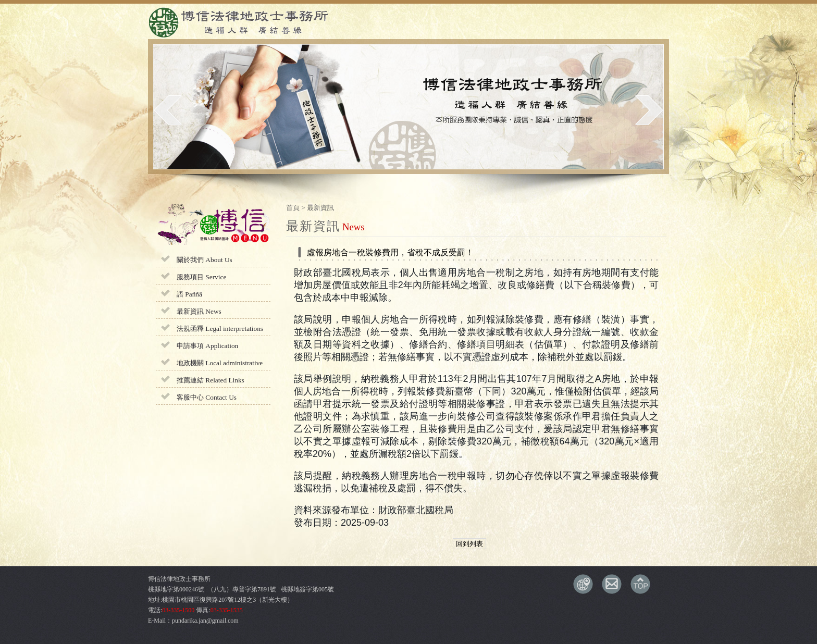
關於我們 (205, 260)
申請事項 (207, 346)
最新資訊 (199, 311)
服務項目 (201, 277)
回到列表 (469, 544)
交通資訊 (583, 584)
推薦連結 (211, 380)
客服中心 (207, 397)
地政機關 (220, 363)
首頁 (293, 208)
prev (168, 110)
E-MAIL (612, 584)
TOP (640, 584)
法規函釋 (220, 329)
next (649, 110)
